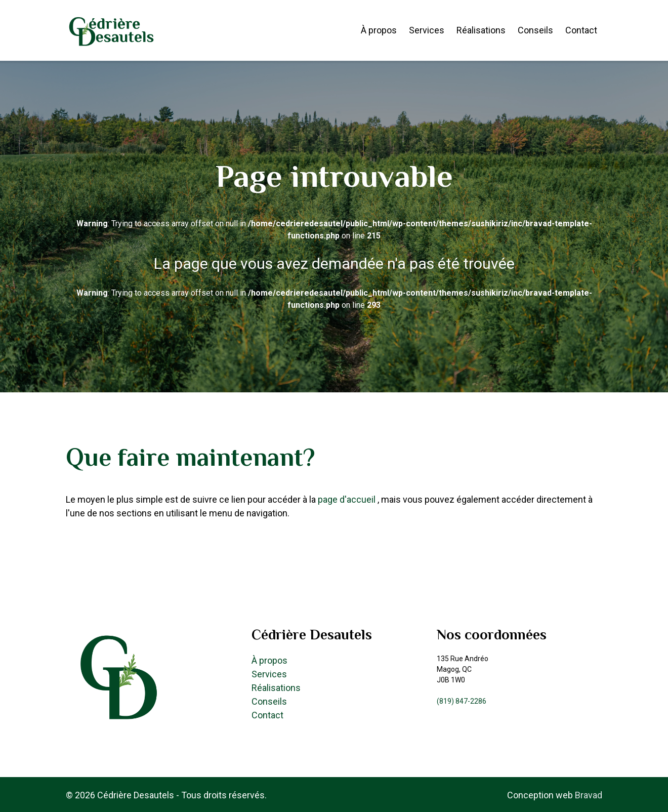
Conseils (535, 30)
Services (427, 30)
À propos (379, 30)
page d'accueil (348, 499)
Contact (581, 30)
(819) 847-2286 (462, 701)
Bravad (589, 795)
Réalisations (481, 30)
